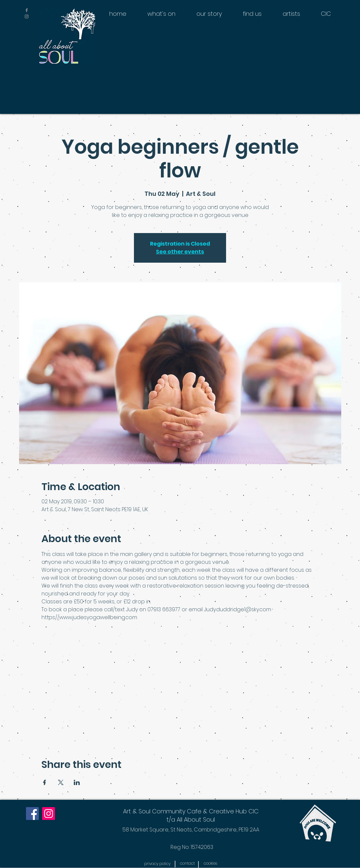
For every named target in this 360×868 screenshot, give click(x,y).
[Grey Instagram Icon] (27, 16)
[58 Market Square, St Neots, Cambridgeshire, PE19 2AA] (191, 830)
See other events (180, 252)
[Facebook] (32, 814)
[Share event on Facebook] (45, 782)
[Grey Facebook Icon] (27, 10)
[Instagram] (49, 814)
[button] (157, 864)
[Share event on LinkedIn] (77, 782)
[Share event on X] (61, 782)
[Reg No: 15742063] (192, 847)
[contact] (187, 863)
